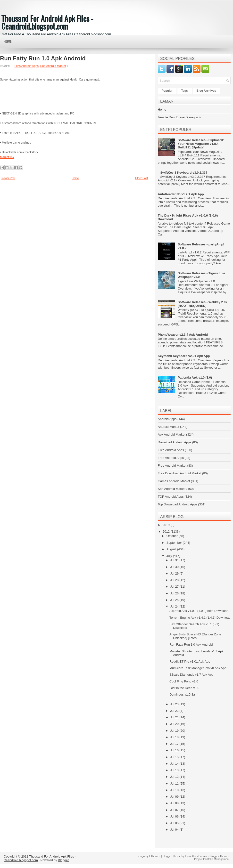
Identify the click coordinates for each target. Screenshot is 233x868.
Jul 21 (175, 717)
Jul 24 (175, 606)
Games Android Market (174, 481)
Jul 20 (175, 724)
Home (8, 41)
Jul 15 (175, 757)
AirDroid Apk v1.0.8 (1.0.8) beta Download (199, 611)
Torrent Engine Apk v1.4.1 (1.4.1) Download (200, 618)
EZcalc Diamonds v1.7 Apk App (191, 675)
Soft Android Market (53, 66)
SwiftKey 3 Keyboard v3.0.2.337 (184, 173)
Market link (7, 157)
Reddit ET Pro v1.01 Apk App (190, 661)
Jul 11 (175, 783)
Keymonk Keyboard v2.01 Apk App (184, 356)
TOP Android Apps (171, 497)
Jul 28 (175, 580)
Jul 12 (175, 777)
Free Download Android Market (179, 473)
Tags (185, 91)
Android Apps (167, 419)
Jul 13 (175, 770)
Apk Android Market (171, 434)
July (170, 556)
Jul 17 (175, 744)
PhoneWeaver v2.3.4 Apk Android (183, 335)
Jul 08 (175, 803)
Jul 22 (175, 711)
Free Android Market (172, 466)
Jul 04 (175, 830)
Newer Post (8, 178)
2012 (167, 531)
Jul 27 (175, 587)
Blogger (63, 860)
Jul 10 (175, 790)
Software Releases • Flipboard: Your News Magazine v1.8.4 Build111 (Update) (201, 144)
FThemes (155, 856)
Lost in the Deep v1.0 (184, 688)
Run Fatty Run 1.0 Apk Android (43, 58)
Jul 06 (175, 816)
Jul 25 (175, 600)
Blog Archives (206, 91)
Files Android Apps (27, 66)
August (172, 549)
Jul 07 (175, 810)
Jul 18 (175, 737)
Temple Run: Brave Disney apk (179, 117)
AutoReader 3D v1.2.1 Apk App (181, 194)
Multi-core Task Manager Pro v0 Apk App (198, 668)
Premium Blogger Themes (214, 856)
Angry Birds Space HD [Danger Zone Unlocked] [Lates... (195, 636)
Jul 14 (175, 764)
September (175, 543)
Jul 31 (175, 560)
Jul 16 (175, 750)
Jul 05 (175, 823)
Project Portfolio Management (212, 859)
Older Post (141, 178)
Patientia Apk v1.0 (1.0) (195, 377)
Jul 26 (175, 593)
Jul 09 (175, 797)
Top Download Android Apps (178, 504)
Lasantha (190, 856)
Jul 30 (175, 567)
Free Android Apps (171, 458)
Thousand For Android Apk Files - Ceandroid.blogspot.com (47, 22)
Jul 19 (175, 731)
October (173, 536)
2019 (167, 525)
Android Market (168, 427)
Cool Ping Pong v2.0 (184, 681)
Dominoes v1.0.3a (182, 694)
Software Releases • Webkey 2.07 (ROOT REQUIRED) (202, 304)
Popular (167, 91)
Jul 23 (175, 704)
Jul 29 (175, 573)
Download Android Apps (175, 442)
